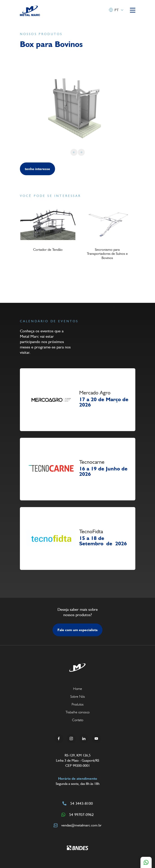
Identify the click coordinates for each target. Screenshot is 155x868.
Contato (78, 720)
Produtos (78, 704)
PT (117, 10)
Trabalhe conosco (77, 712)
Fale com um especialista (77, 630)
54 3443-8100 (78, 803)
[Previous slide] (74, 152)
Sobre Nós (78, 696)
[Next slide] (81, 152)
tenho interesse (37, 169)
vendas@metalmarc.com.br (77, 825)
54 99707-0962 (77, 814)
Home (78, 689)
